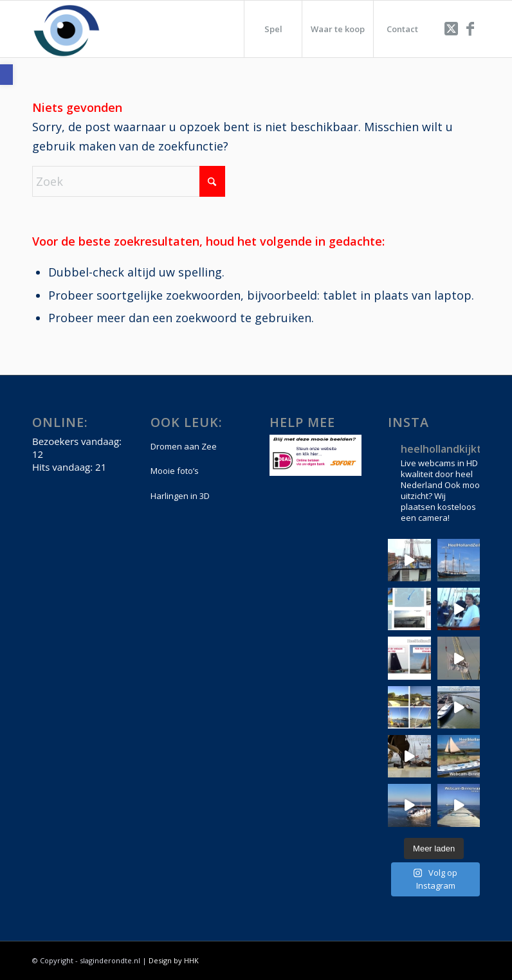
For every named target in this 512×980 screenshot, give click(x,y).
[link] (6, 75)
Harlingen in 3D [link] (180, 496)
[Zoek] (129, 181)
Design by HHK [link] (174, 960)
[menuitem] (273, 29)
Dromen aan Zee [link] (184, 446)
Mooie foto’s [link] (175, 471)
